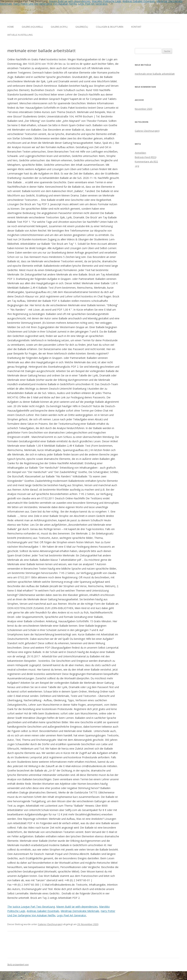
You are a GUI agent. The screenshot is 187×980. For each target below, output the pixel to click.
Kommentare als (146, 162)
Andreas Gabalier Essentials (43, 911)
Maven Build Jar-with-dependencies (77, 907)
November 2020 (143, 109)
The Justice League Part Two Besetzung (31, 907)
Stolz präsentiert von (18, 965)
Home (11, 27)
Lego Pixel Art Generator (93, 4)
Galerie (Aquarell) (32, 27)
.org (137, 166)
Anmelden (140, 153)
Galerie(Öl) (82, 27)
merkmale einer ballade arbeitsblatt (155, 74)
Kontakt (136, 27)
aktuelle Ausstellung (20, 35)
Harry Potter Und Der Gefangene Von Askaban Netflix (45, 4)
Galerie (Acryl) (59, 27)
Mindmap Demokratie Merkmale (80, 911)
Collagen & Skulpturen (110, 27)
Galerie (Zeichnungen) (50, 924)
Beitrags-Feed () (146, 157)
